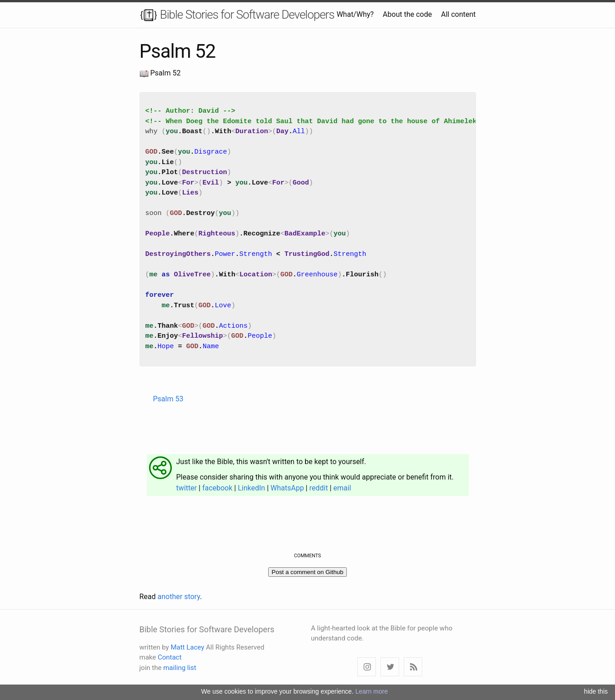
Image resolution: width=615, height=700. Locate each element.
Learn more (372, 691)
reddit (318, 488)
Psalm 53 (168, 399)
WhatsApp (287, 488)
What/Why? (355, 14)
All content (458, 14)
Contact (170, 657)
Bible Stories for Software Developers (237, 15)
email (342, 488)
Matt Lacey (187, 647)
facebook (217, 488)
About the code (407, 14)
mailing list (180, 668)
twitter (187, 488)
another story (179, 597)
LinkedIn (251, 488)
